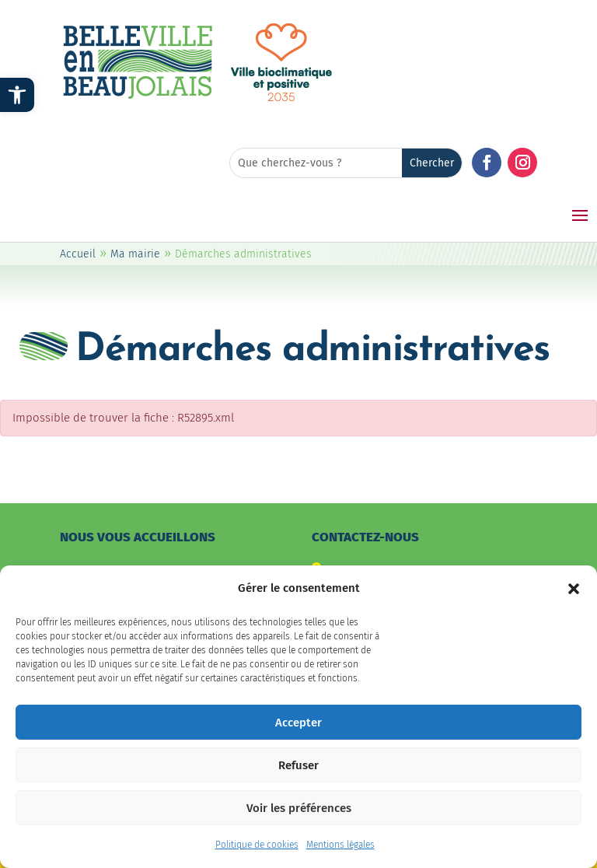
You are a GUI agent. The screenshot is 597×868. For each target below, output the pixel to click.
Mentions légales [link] (340, 856)
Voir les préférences (299, 818)
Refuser (298, 775)
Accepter (298, 733)
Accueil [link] (78, 254)
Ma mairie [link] (135, 254)
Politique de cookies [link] (257, 856)
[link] (17, 95)
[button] (574, 599)
